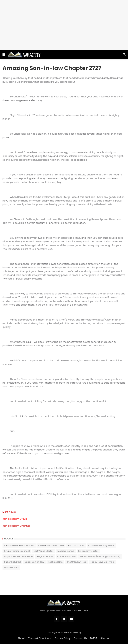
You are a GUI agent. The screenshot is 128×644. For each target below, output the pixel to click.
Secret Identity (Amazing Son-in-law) (100, 556)
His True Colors (76, 545)
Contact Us (80, 638)
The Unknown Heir (76, 562)
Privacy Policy (62, 638)
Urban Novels (11, 567)
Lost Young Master (44, 551)
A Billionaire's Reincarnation (19, 545)
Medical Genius (66, 551)
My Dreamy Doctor (88, 551)
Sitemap (105, 638)
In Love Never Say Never (101, 545)
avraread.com (80, 610)
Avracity (77, 632)
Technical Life (55, 562)
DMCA (94, 638)
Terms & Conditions (40, 638)
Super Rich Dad (12, 562)
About (21, 638)
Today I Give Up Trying (102, 562)
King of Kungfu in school (17, 551)
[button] (4, 55)
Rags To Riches (45, 556)
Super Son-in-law (34, 562)
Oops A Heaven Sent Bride (18, 556)
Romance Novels (67, 556)
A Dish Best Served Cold (51, 545)
